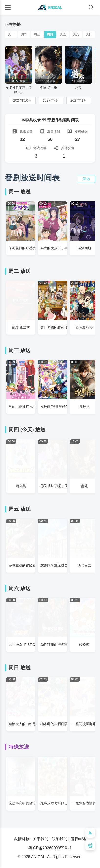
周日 (89, 34)
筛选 (86, 179)
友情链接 (22, 839)
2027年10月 (22, 100)
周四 (50, 34)
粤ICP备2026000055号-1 (50, 848)
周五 (63, 34)
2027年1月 (79, 100)
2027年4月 (51, 100)
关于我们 (41, 839)
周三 (37, 34)
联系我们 (59, 839)
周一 (11, 34)
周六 (76, 34)
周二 (24, 34)
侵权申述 (78, 839)
